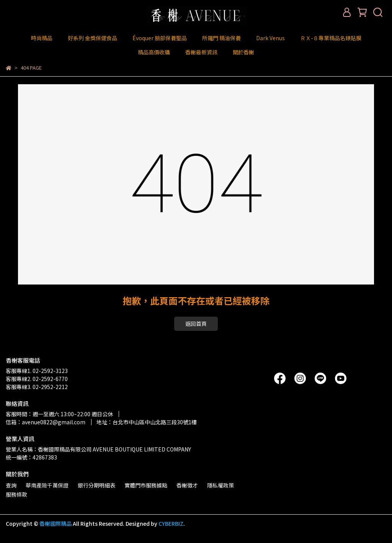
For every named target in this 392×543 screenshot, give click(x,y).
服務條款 (16, 494)
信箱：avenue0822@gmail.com (46, 422)
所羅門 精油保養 (221, 38)
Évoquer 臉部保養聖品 (160, 38)
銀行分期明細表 (96, 485)
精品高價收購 (154, 52)
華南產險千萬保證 (47, 485)
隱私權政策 (220, 485)
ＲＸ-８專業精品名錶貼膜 (331, 38)
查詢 (11, 485)
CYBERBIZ (171, 523)
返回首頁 (196, 324)
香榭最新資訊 (201, 52)
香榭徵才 (187, 485)
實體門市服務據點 (146, 485)
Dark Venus (270, 38)
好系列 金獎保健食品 (92, 38)
